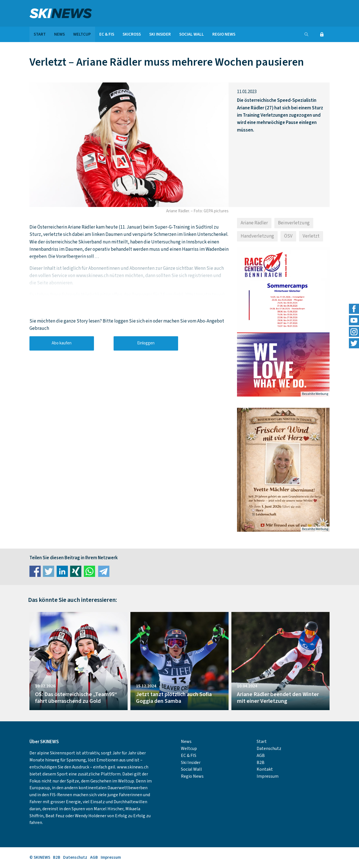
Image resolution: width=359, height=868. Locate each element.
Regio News (224, 34)
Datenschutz (269, 749)
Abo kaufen (62, 343)
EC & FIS (107, 34)
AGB (261, 756)
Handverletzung (257, 236)
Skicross (132, 34)
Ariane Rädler (254, 223)
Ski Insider (160, 34)
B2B (261, 763)
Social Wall (192, 34)
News (59, 34)
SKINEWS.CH (79, 13)
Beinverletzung (294, 223)
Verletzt (311, 236)
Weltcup (82, 34)
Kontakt (265, 769)
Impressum (268, 776)
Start (40, 34)
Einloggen (146, 343)
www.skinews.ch (133, 767)
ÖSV (288, 236)
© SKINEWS (40, 857)
